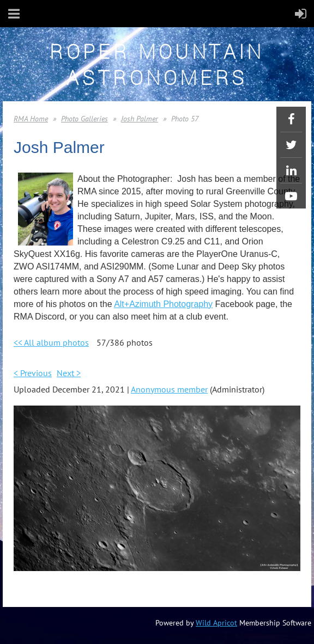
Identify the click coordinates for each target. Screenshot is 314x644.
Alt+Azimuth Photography (163, 304)
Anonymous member (169, 389)
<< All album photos (51, 342)
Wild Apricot (216, 623)
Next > (69, 373)
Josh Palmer (140, 119)
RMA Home (31, 119)
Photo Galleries (84, 119)
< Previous (33, 373)
